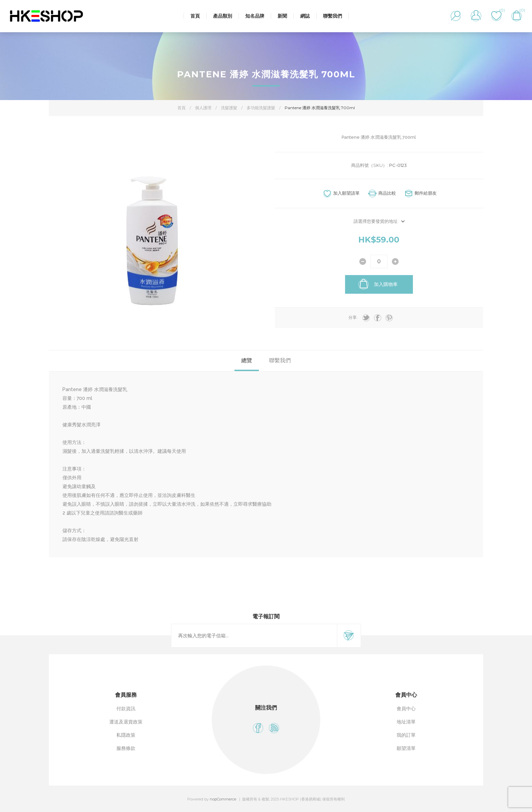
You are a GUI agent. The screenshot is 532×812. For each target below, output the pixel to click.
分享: (353, 317)
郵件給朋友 (426, 193)
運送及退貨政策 (126, 722)
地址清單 (406, 722)
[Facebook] (258, 728)
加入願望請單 (346, 193)
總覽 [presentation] (247, 360)
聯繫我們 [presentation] (280, 360)
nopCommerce (223, 799)
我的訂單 (406, 735)
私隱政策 (126, 735)
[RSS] (274, 728)
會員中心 (406, 709)
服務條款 (126, 748)
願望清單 (406, 748)
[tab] (247, 361)
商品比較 (387, 193)
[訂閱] (254, 636)
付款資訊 (126, 709)
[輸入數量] (379, 262)
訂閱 (349, 636)
